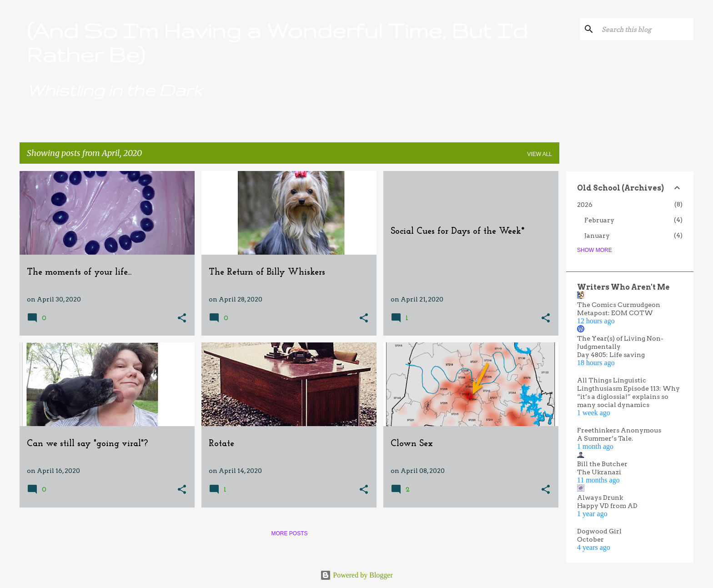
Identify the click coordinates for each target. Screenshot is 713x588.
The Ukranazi (599, 472)
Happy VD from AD (607, 506)
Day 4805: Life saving (611, 355)
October (590, 539)
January (597, 236)
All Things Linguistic (612, 380)
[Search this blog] (646, 29)
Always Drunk (600, 498)
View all (540, 154)
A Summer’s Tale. (605, 438)
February (599, 220)
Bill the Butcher (602, 464)
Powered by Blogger (356, 575)
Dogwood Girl (599, 531)
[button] (182, 319)
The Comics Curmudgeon (619, 305)
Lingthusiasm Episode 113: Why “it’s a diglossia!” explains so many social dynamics (628, 397)
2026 (585, 205)
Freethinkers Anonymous (619, 430)
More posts (289, 533)
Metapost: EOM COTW (615, 313)
